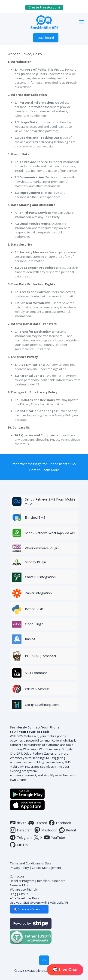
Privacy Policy (19, 868)
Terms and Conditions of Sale (31, 863)
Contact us (17, 876)
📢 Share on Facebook (29, 909)
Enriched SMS (35, 517)
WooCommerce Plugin (42, 548)
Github (24, 894)
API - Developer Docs (24, 898)
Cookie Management (46, 868)
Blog (13, 894)
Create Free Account (46, 7)
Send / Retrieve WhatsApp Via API (50, 533)
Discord (38, 823)
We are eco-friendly (24, 889)
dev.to (18, 823)
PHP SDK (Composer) (41, 656)
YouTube (55, 837)
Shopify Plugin (35, 562)
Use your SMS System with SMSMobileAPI (39, 902)
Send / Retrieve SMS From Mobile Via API (50, 501)
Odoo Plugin (34, 624)
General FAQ (19, 885)
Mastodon (46, 830)
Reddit (68, 830)
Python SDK (34, 609)
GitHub (19, 845)
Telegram (21, 837)
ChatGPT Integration (40, 577)
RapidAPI (32, 639)
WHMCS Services (38, 689)
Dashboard (46, 38)
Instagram (21, 830)
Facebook (60, 823)
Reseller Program (22, 881)
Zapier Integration (38, 593)
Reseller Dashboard (51, 881)
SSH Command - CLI (40, 673)
